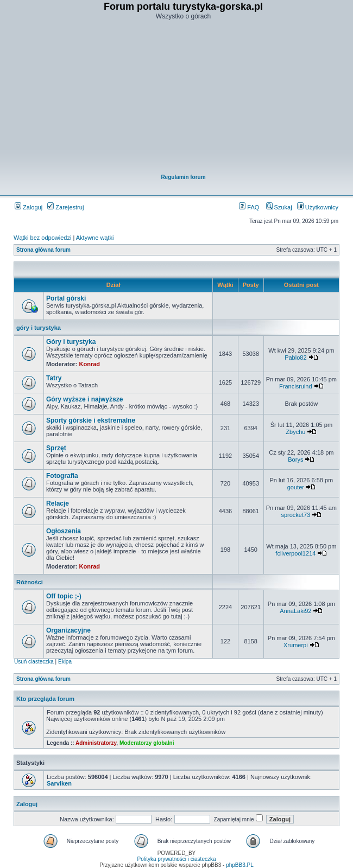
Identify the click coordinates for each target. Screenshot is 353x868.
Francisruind (296, 386)
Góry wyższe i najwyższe (84, 399)
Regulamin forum (183, 177)
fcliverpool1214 (295, 553)
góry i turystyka (39, 328)
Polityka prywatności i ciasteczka (176, 859)
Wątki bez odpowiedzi (42, 238)
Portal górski (66, 298)
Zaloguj (29, 207)
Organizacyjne (68, 630)
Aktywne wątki (95, 238)
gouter (296, 487)
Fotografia (62, 476)
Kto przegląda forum (45, 699)
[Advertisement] (183, 98)
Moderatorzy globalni (147, 743)
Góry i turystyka (71, 342)
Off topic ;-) (64, 596)
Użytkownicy (318, 207)
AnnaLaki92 (295, 611)
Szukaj (279, 207)
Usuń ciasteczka (34, 662)
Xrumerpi (296, 645)
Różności (30, 582)
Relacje (58, 503)
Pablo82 (295, 358)
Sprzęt (56, 448)
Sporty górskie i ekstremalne (91, 420)
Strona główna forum (43, 250)
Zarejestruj (65, 207)
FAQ (249, 207)
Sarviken (59, 783)
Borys (295, 459)
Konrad (90, 364)
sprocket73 (295, 515)
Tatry (54, 378)
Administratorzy (96, 743)
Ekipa (65, 662)
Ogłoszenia (64, 531)
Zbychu (295, 432)
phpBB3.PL (240, 865)
